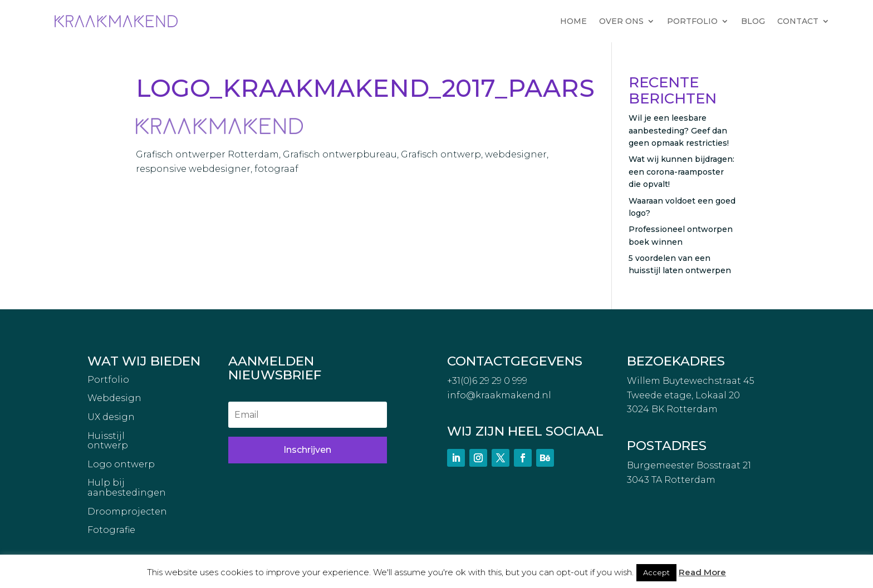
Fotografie (111, 530)
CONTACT (798, 21)
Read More (702, 572)
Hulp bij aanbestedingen (127, 488)
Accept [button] (656, 572)
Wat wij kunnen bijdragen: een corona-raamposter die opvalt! (681, 172)
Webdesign (114, 398)
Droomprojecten (127, 512)
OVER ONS (621, 21)
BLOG (753, 21)
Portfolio (108, 380)
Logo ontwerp (121, 465)
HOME (573, 21)
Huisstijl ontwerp (108, 441)
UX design (111, 417)
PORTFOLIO (692, 21)
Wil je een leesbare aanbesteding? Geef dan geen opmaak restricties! (679, 130)
